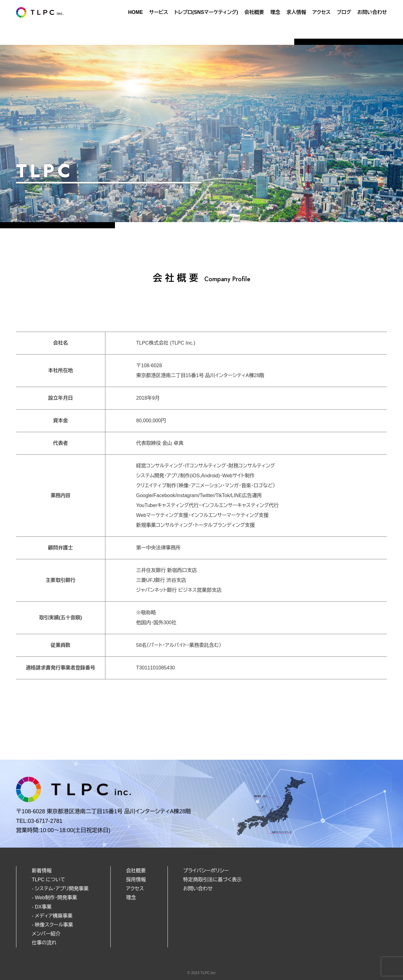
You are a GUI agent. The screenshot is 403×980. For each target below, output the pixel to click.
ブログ (344, 12)
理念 (275, 12)
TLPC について (49, 880)
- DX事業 (42, 907)
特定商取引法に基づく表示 (212, 880)
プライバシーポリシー (206, 871)
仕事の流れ (44, 943)
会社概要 (254, 12)
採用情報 (136, 880)
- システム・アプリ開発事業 (60, 889)
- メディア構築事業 (52, 916)
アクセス (321, 12)
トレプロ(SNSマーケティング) (206, 12)
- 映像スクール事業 (53, 925)
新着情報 (42, 871)
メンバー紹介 (46, 934)
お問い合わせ (372, 12)
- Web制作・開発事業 (54, 898)
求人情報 (296, 12)
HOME (135, 12)
